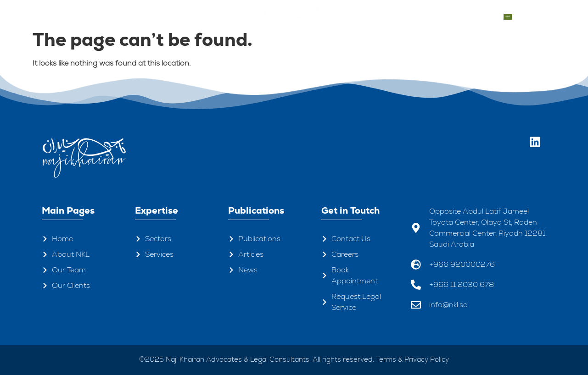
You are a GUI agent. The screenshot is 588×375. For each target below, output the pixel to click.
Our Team (157, 17)
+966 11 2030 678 (462, 284)
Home (65, 17)
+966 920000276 (462, 264)
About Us (108, 17)
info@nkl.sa (448, 305)
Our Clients (423, 17)
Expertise (206, 17)
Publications (367, 17)
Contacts (473, 17)
